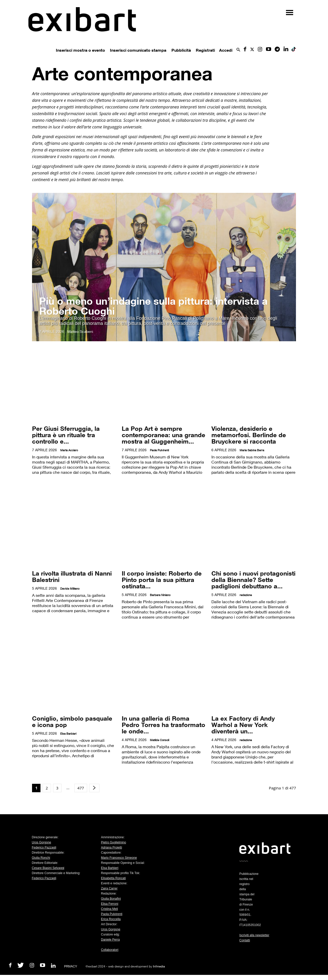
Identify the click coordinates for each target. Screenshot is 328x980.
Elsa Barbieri (68, 734)
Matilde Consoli (160, 740)
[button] (238, 50)
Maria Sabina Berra (252, 450)
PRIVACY (71, 966)
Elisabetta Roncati (113, 878)
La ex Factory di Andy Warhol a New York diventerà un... (243, 725)
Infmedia (159, 966)
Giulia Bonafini (111, 899)
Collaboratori (110, 950)
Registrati (205, 50)
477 (81, 788)
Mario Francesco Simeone (119, 858)
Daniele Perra (110, 940)
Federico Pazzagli (44, 847)
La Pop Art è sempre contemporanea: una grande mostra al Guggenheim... (163, 435)
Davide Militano (70, 588)
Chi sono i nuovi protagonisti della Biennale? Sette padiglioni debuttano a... (253, 580)
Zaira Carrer (109, 888)
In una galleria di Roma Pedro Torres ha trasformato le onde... (163, 725)
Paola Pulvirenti (159, 450)
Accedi (226, 50)
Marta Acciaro (69, 450)
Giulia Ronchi (41, 858)
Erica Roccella (111, 919)
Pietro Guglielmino (114, 842)
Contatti (245, 940)
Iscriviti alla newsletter (254, 935)
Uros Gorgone (41, 842)
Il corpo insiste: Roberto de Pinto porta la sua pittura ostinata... (162, 580)
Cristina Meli (109, 909)
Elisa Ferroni (110, 904)
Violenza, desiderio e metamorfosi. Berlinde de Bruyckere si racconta (249, 435)
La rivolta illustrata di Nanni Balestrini (72, 576)
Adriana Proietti (111, 847)
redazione (246, 595)
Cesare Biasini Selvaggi (48, 868)
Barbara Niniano (160, 595)
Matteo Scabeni (80, 331)
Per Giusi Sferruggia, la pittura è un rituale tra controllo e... (66, 435)
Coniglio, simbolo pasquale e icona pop (72, 721)
